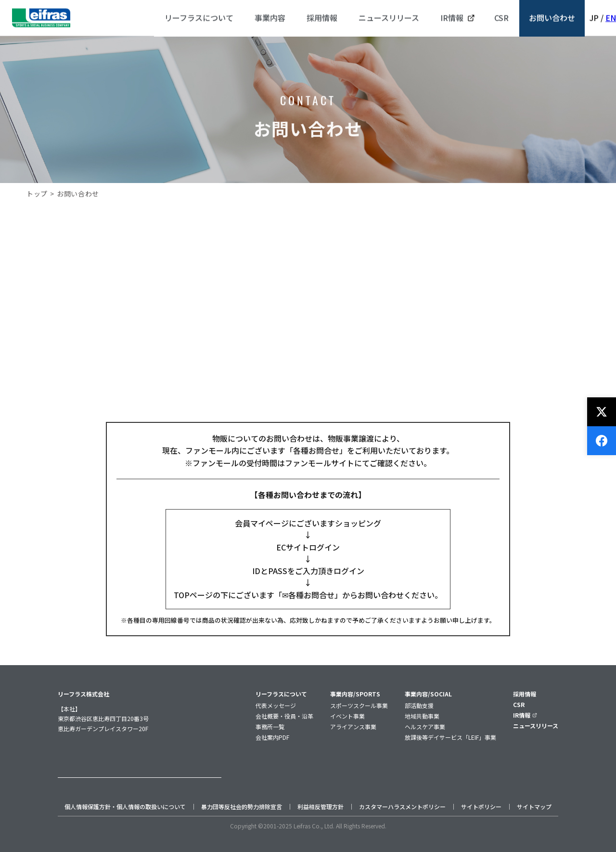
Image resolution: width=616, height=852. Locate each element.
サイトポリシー (481, 806)
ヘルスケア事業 (425, 727)
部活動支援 (419, 705)
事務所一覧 (270, 727)
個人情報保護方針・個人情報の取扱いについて (125, 806)
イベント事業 (347, 716)
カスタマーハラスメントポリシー (402, 806)
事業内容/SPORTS (355, 694)
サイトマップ (534, 806)
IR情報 (525, 715)
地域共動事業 (422, 716)
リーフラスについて (281, 694)
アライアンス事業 (353, 727)
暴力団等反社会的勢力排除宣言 (242, 806)
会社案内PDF (272, 737)
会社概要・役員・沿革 (284, 716)
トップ (37, 194)
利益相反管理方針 (321, 806)
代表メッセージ (276, 705)
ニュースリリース (536, 726)
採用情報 (525, 694)
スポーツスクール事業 (359, 705)
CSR (519, 704)
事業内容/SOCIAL (428, 694)
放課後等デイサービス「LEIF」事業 (450, 737)
